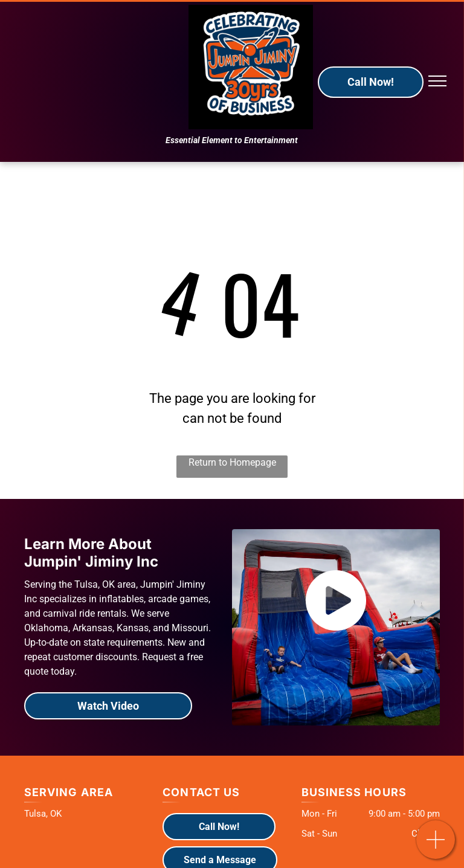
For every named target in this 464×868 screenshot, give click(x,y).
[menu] (437, 81)
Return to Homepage (232, 462)
